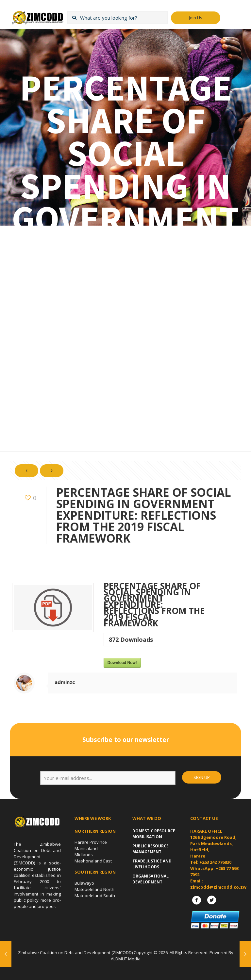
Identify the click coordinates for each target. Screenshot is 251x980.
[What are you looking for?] (117, 18)
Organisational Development (151, 879)
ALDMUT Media (126, 959)
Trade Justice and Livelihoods (152, 864)
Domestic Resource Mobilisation (154, 834)
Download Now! (122, 663)
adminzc (65, 682)
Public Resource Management (151, 849)
